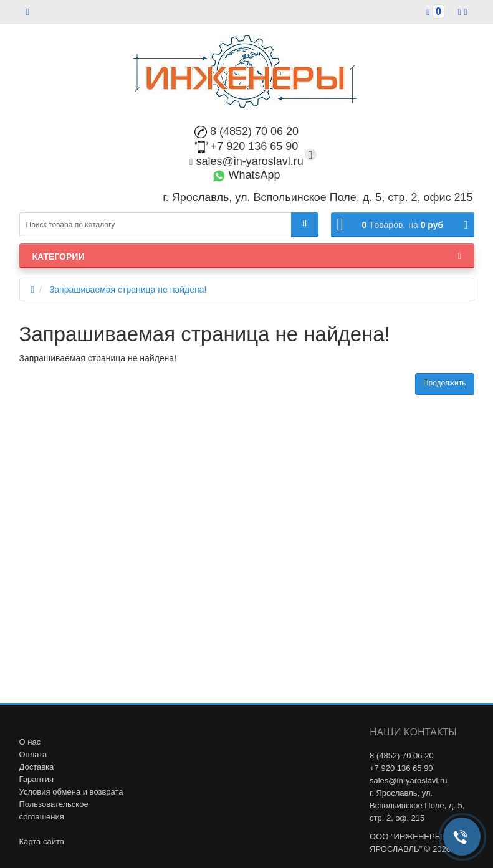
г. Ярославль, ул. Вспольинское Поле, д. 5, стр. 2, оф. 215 (417, 805)
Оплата (33, 754)
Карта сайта (42, 842)
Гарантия (36, 779)
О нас (30, 742)
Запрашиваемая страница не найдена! (128, 290)
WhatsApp (246, 175)
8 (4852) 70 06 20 (246, 131)
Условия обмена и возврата (71, 792)
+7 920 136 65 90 (247, 146)
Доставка (37, 767)
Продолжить (445, 383)
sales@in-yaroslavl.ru (246, 161)
